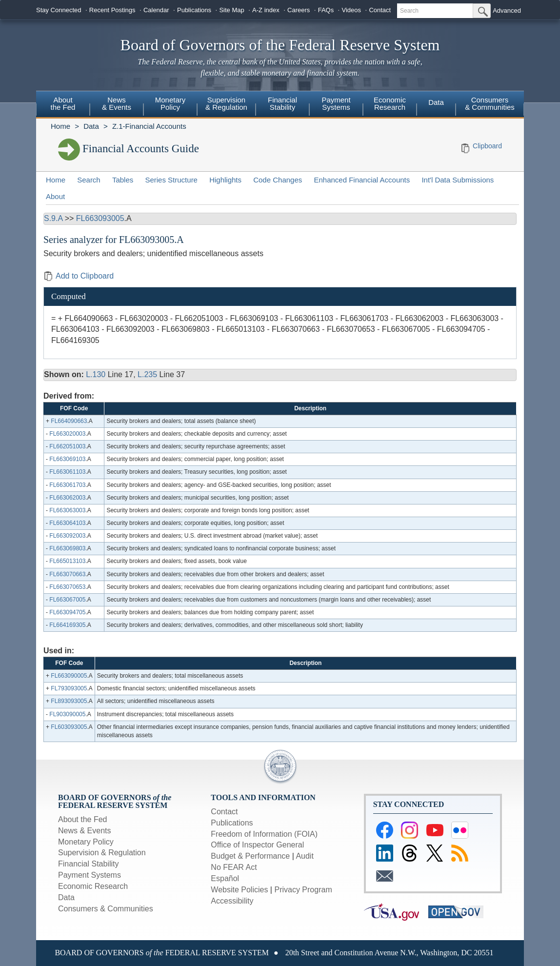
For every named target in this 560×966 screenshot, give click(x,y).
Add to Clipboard (79, 276)
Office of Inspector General (257, 845)
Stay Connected (59, 10)
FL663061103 (67, 472)
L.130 (96, 374)
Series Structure (171, 180)
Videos (352, 10)
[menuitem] (63, 105)
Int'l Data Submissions (458, 180)
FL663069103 (67, 459)
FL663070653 (67, 587)
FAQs (326, 10)
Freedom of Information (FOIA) (264, 834)
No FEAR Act (234, 867)
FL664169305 (67, 625)
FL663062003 (67, 498)
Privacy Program (303, 890)
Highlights (225, 180)
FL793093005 (69, 688)
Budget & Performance (250, 856)
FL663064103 (67, 523)
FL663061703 (67, 485)
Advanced (507, 10)
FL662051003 (67, 446)
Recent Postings (112, 10)
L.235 (147, 374)
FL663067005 (67, 600)
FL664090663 (69, 421)
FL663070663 (67, 574)
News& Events (117, 103)
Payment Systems (90, 875)
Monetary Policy (86, 842)
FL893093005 (69, 701)
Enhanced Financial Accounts (362, 180)
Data (436, 102)
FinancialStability (282, 103)
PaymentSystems (336, 103)
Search (89, 180)
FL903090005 (67, 714)
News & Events (84, 831)
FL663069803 (67, 548)
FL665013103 (67, 561)
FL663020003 (67, 434)
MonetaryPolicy (170, 103)
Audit (304, 856)
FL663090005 (69, 676)
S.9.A (53, 218)
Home (60, 126)
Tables (123, 180)
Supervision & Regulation (102, 853)
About (55, 196)
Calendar (156, 10)
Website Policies (239, 890)
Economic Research (93, 886)
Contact (380, 10)
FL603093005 (69, 727)
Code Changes (278, 180)
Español (225, 878)
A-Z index (266, 10)
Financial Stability (89, 864)
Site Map (231, 10)
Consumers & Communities (490, 103)
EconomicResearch (390, 103)
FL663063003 (67, 510)
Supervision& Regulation (226, 103)
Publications (194, 10)
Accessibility (232, 901)
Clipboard (487, 146)
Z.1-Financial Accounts (149, 126)
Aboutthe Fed (63, 103)
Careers (299, 10)
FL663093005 (100, 218)
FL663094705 (67, 612)
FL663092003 (67, 536)
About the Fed (83, 819)
